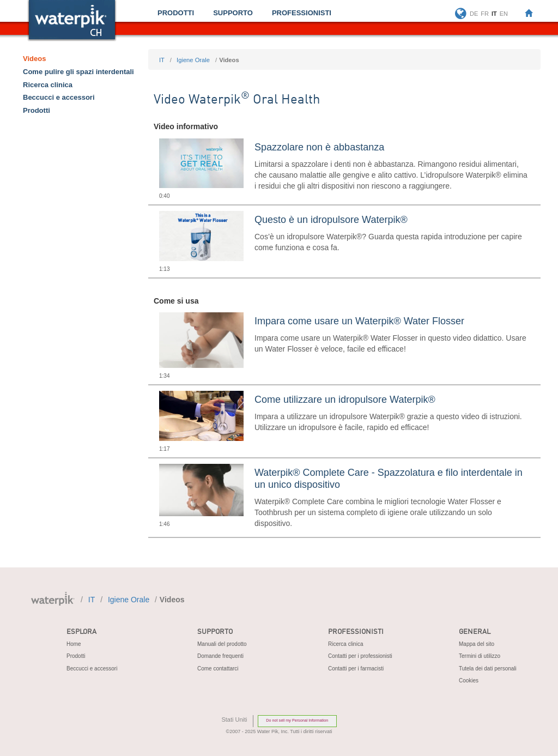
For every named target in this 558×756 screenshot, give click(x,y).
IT (162, 60)
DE (474, 14)
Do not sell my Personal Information (297, 720)
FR (485, 14)
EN (504, 14)
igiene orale (193, 60)
